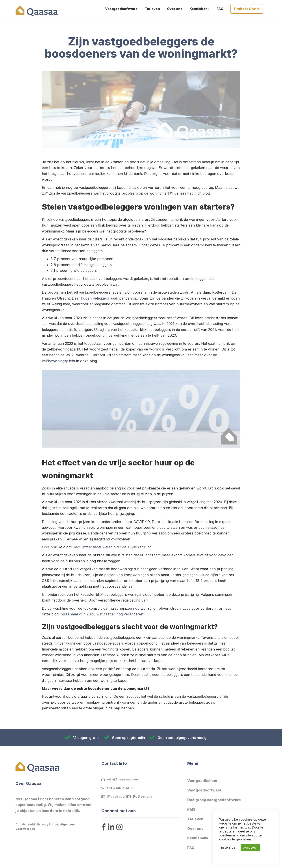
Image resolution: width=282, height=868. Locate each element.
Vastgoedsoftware (121, 9)
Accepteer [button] (250, 847)
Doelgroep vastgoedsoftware (214, 800)
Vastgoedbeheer (202, 781)
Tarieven (152, 9)
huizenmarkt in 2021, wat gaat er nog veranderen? (103, 614)
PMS (191, 809)
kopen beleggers (95, 298)
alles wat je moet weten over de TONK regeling (112, 547)
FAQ (220, 9)
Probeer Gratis (247, 9)
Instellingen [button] (229, 847)
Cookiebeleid (25, 824)
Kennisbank (199, 9)
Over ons (175, 9)
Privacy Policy (47, 824)
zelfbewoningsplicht (58, 361)
